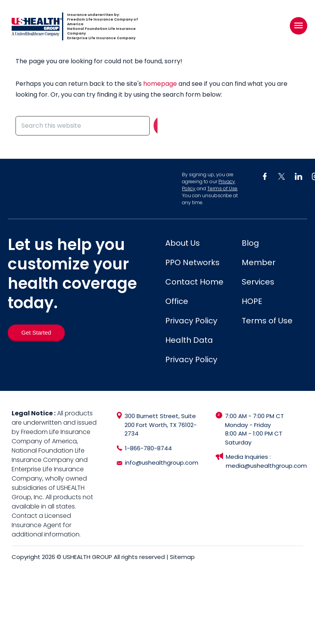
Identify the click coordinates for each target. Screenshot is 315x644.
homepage (160, 84)
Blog (250, 243)
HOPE (252, 301)
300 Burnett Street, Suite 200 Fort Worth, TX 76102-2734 (161, 425)
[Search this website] (83, 126)
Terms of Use (222, 188)
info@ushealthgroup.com (162, 463)
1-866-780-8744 (148, 448)
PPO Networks (192, 262)
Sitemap (182, 557)
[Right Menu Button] (299, 25)
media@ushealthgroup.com (266, 466)
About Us (183, 243)
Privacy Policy (191, 321)
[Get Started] (36, 332)
